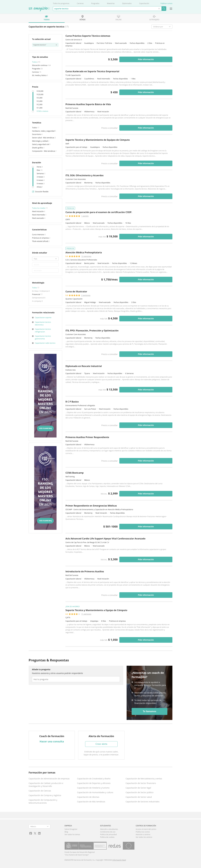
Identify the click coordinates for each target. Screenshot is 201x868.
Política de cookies (107, 837)
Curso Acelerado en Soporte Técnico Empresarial (92, 71)
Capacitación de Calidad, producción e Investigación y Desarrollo (46, 785)
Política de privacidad (108, 834)
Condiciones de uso (108, 832)
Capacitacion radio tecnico (45, 343)
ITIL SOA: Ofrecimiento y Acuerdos (84, 175)
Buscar (164, 9)
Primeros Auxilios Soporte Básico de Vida (88, 104)
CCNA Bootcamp (75, 473)
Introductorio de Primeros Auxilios (85, 571)
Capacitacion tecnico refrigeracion (43, 330)
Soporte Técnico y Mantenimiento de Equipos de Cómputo (98, 140)
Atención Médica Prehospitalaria (84, 252)
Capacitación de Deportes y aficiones (94, 783)
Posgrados (95, 3)
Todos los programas (61, 3)
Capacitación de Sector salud (139, 797)
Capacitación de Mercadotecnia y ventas (144, 779)
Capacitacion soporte (43, 318)
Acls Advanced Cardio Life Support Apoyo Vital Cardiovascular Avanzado (105, 539)
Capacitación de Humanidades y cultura (95, 792)
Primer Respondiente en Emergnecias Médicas (91, 506)
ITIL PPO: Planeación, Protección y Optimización (92, 331)
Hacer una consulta (52, 741)
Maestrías (111, 3)
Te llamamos (149, 711)
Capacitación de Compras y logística (45, 795)
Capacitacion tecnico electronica (43, 323)
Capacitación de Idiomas (88, 797)
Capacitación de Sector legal (138, 788)
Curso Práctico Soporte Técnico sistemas (88, 36)
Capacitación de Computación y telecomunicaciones (43, 801)
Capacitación (144, 3)
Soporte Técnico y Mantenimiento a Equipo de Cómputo (96, 610)
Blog (66, 832)
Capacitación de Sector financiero (141, 783)
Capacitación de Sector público (140, 792)
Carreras (80, 3)
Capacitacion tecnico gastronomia (43, 337)
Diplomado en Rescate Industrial (84, 366)
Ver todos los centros (144, 837)
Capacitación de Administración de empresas (49, 779)
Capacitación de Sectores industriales (143, 802)
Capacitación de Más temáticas (91, 802)
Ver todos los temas (72, 834)
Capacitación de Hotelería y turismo (93, 788)
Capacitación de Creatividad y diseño (94, 779)
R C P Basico (72, 402)
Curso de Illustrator (76, 292)
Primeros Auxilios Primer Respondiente (87, 437)
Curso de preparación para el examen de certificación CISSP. (99, 212)
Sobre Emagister (71, 829)
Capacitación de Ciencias (40, 791)
